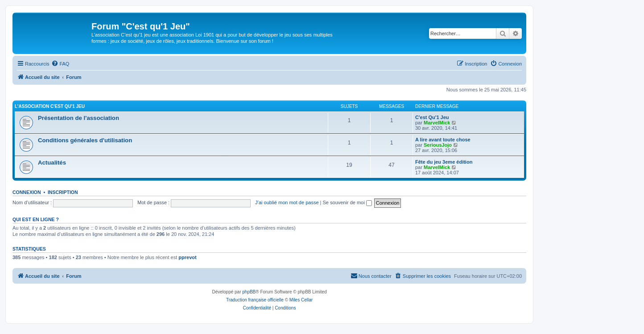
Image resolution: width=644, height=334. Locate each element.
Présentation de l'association (78, 118)
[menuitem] (60, 64)
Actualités (52, 163)
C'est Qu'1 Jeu (432, 117)
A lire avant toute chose (443, 140)
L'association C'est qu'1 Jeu (50, 106)
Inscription (63, 192)
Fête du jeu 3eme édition (444, 162)
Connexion (27, 192)
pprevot (187, 257)
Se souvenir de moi (347, 202)
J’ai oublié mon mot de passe (287, 202)
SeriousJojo (438, 145)
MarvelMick (437, 123)
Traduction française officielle (255, 300)
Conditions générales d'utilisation (85, 140)
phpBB (249, 292)
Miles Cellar (301, 300)
